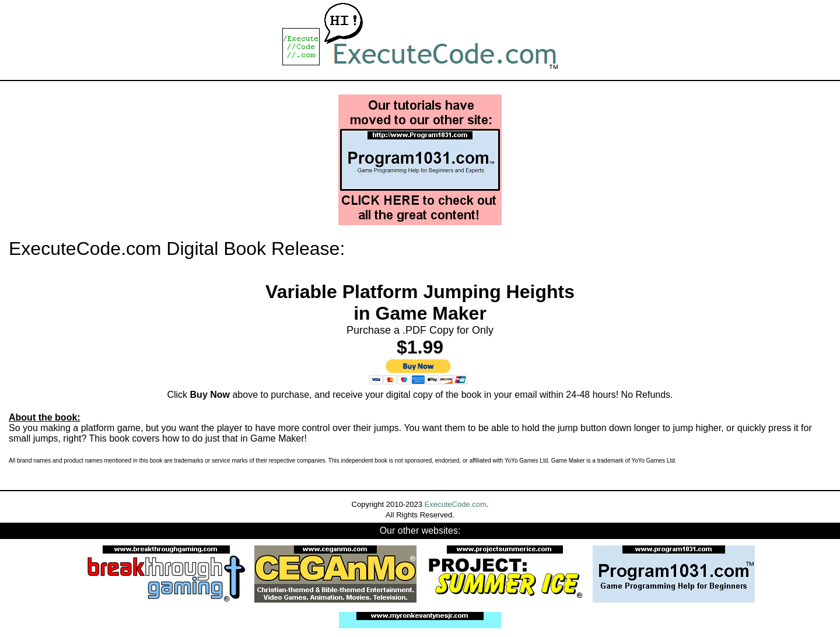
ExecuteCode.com (456, 504)
